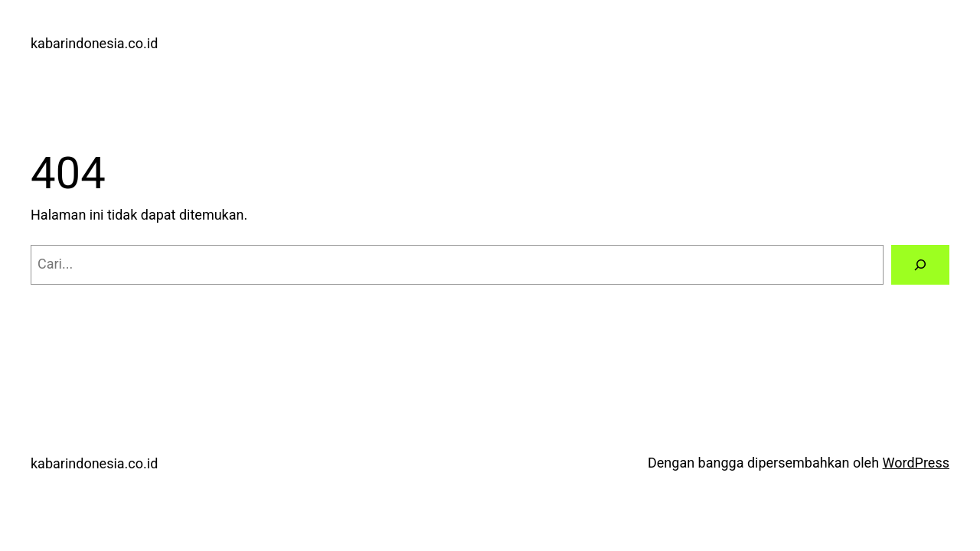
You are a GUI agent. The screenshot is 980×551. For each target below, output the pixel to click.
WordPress (916, 463)
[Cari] (920, 265)
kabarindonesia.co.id (94, 43)
